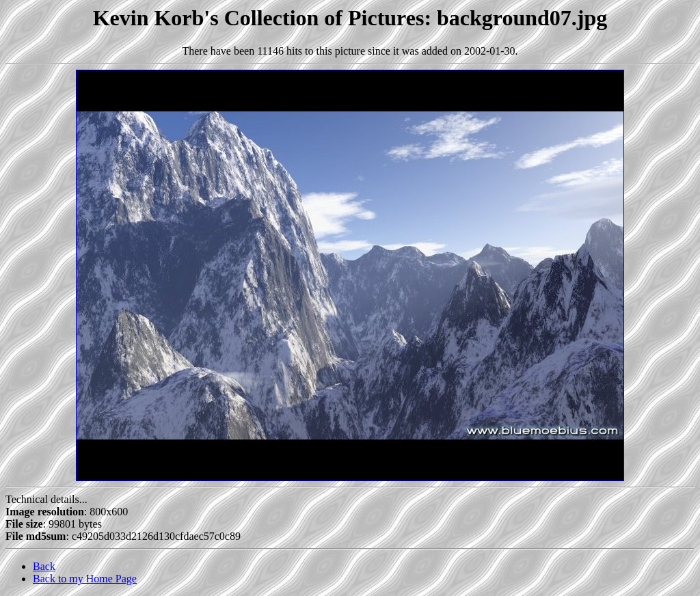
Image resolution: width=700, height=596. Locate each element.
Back (44, 566)
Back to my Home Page (85, 579)
